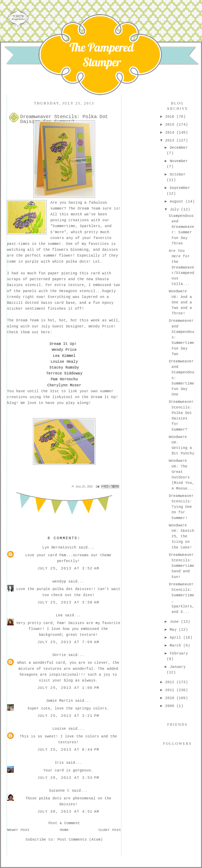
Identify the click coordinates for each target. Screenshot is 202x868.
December (179, 148)
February (179, 654)
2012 (171, 682)
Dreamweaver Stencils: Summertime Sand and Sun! (182, 566)
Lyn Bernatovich (59, 548)
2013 (171, 141)
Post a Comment (64, 823)
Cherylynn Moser (64, 386)
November (179, 161)
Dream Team (89, 209)
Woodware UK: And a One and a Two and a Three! (180, 303)
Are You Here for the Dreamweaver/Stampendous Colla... (182, 268)
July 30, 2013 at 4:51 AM (68, 812)
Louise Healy (64, 362)
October (178, 175)
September (180, 188)
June (175, 622)
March (177, 646)
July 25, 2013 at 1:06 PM (68, 688)
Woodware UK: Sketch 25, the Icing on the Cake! (182, 537)
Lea (59, 616)
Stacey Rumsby (64, 368)
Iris (59, 763)
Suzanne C (59, 791)
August (178, 202)
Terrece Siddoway (64, 374)
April (177, 638)
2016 (171, 117)
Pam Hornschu (64, 380)
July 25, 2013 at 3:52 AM (68, 569)
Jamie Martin (59, 701)
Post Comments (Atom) (80, 840)
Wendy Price (64, 350)
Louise (59, 729)
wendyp (59, 582)
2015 (171, 125)
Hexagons (68, 291)
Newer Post (18, 830)
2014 (171, 133)
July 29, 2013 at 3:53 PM (68, 778)
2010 (171, 698)
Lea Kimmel (64, 356)
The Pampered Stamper (102, 55)
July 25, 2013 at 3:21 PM (68, 716)
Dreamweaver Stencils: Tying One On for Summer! (181, 507)
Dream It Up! (63, 344)
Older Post (110, 830)
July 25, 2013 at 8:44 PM (68, 750)
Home (64, 830)
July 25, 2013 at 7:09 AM (68, 642)
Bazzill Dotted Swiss (30, 303)
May (174, 630)
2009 (171, 706)
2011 (171, 690)
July (175, 210)
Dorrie (59, 655)
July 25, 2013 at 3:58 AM (68, 603)
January (178, 667)
